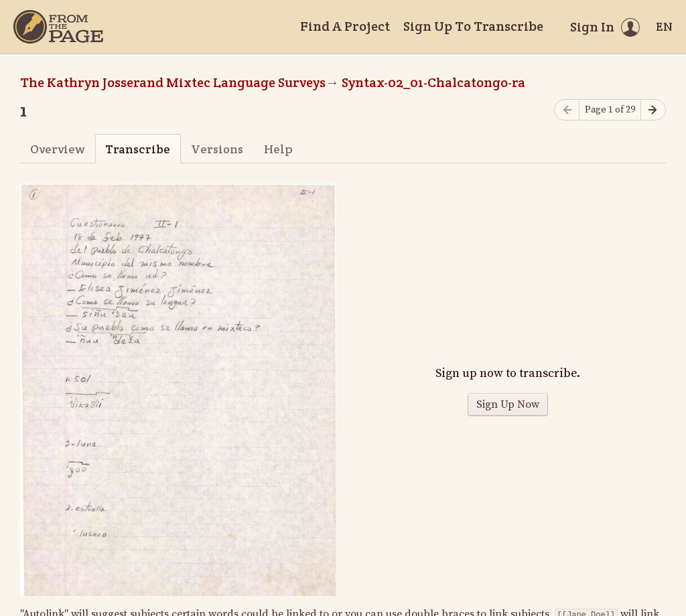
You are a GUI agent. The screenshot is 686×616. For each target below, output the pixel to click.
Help (278, 149)
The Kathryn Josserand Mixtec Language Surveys (173, 82)
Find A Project (345, 26)
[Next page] (653, 110)
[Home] (58, 27)
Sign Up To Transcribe (473, 26)
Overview (57, 149)
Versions (217, 149)
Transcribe (138, 149)
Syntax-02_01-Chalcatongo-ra (433, 82)
